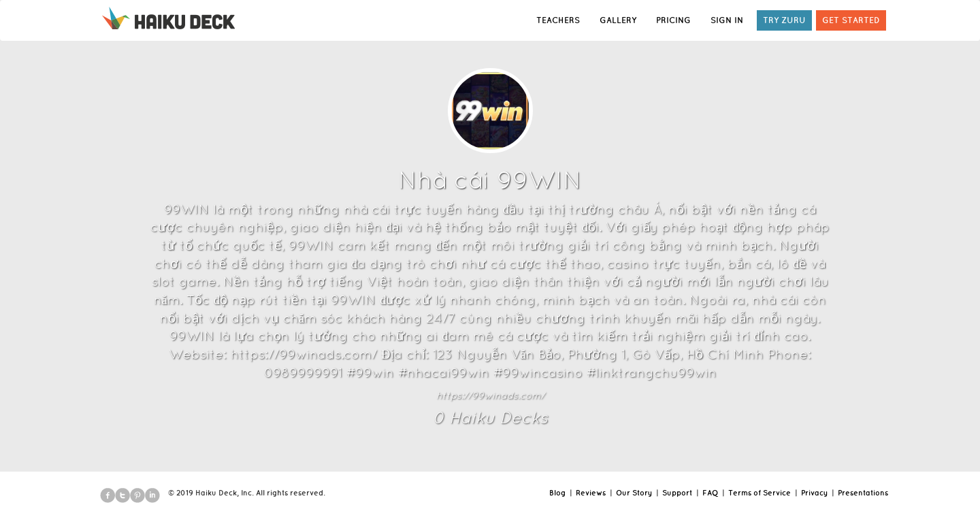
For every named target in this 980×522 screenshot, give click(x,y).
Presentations (863, 493)
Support (677, 493)
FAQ (710, 493)
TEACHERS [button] (558, 20)
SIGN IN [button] (727, 20)
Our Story (634, 493)
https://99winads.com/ (490, 395)
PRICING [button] (673, 20)
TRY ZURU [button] (784, 20)
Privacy (814, 493)
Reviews (591, 493)
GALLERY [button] (618, 20)
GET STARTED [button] (851, 20)
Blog (557, 493)
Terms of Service (759, 493)
